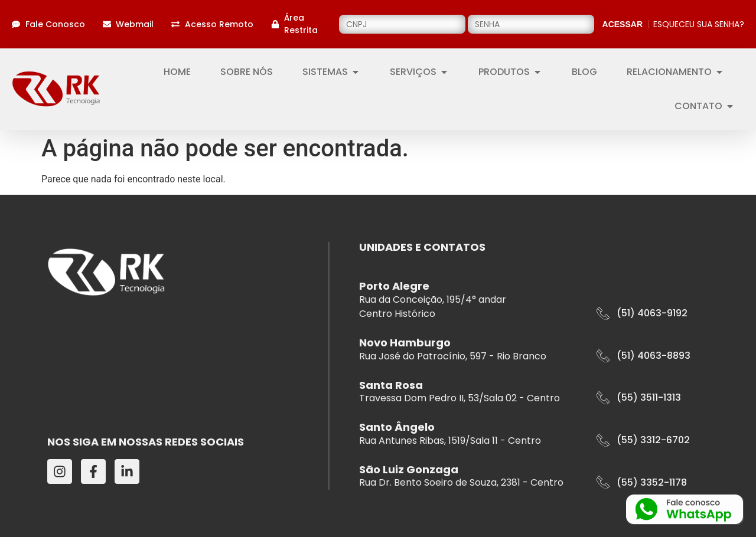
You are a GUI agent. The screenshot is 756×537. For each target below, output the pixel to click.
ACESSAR (623, 24)
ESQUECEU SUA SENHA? (699, 24)
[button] (642, 313)
